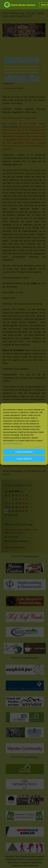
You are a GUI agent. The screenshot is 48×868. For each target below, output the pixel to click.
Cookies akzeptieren (24, 455)
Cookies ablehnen (24, 462)
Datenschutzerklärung (12, 447)
